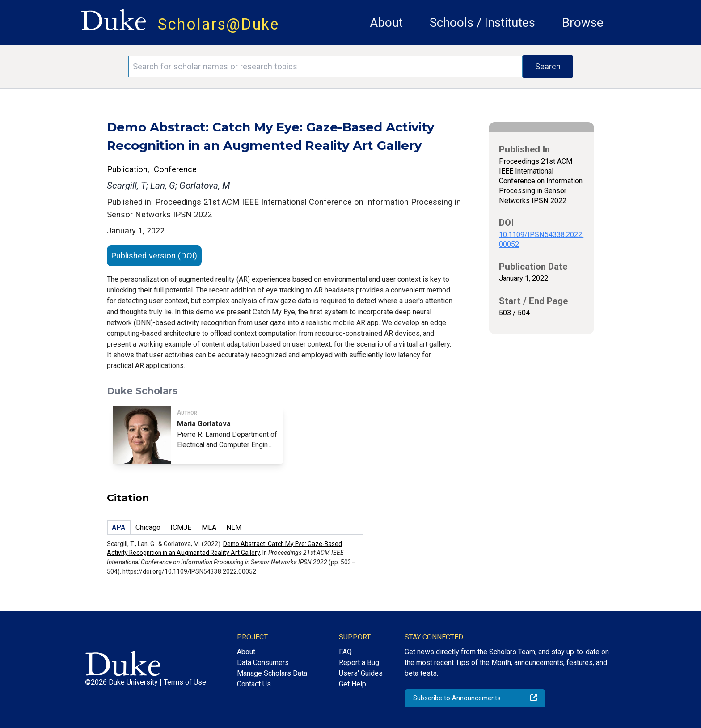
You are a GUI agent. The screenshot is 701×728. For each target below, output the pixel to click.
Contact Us (254, 684)
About (386, 23)
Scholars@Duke (219, 24)
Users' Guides (361, 673)
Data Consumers (263, 662)
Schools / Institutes (482, 23)
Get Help (353, 684)
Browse (583, 23)
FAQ (345, 652)
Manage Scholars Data (272, 673)
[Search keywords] (325, 67)
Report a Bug (359, 662)
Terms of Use (185, 682)
